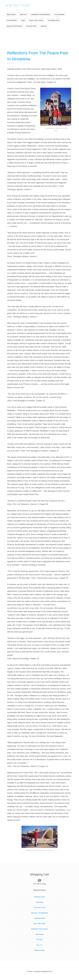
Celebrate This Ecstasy (39, 929)
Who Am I (24, 14)
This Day (39, 940)
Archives (44, 26)
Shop (23, 20)
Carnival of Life (39, 908)
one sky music (18, 5)
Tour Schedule (59, 14)
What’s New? (11, 14)
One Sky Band (12, 20)
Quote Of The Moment (14, 26)
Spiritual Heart (39, 950)
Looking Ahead (39, 918)
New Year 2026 (39, 924)
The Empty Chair (54, 20)
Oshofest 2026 (39, 897)
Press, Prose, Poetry (36, 20)
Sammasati (39, 934)
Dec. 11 (39, 945)
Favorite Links (31, 26)
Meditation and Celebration (41, 14)
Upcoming (39, 902)
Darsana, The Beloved (39, 913)
